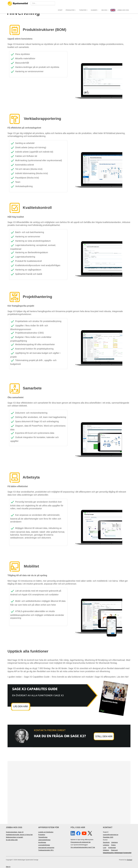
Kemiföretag (42, 842)
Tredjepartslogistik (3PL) (46, 850)
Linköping (106, 845)
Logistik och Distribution (46, 832)
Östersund (114, 850)
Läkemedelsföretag (44, 840)
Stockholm (106, 842)
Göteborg (106, 850)
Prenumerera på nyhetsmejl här (81, 842)
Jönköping (114, 842)
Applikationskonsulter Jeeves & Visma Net (19, 835)
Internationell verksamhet (46, 848)
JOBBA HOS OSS (123, 4)
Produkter (71, 4)
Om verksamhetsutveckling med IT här (83, 847)
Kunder (94, 4)
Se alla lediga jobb (12, 840)
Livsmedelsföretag (44, 845)
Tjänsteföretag (43, 837)
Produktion (42, 835)
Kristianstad (112, 848)
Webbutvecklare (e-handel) (14, 837)
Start (60, 4)
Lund (105, 848)
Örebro (113, 845)
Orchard (129, 860)
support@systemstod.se (111, 835)
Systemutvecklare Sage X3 (15, 832)
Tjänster (83, 4)
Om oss (105, 4)
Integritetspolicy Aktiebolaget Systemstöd (117, 853)
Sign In (8, 867)
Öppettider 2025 (108, 837)
